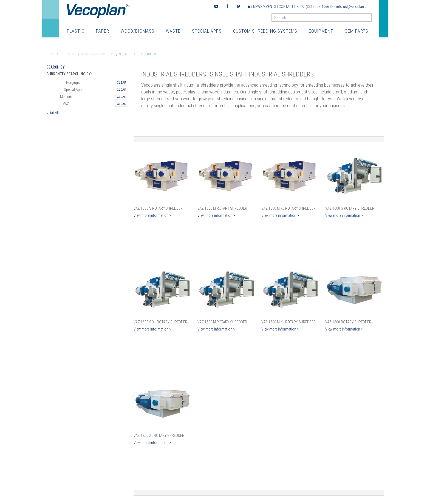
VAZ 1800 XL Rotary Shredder (159, 435)
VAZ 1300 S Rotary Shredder (158, 208)
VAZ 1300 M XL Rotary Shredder (288, 208)
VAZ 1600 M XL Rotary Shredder (288, 322)
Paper (103, 31)
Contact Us (289, 7)
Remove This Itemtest (121, 82)
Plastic (76, 31)
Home (51, 54)
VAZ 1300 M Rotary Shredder (222, 208)
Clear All (53, 112)
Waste (173, 31)
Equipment (321, 31)
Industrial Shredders (98, 54)
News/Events (265, 7)
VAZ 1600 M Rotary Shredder (222, 322)
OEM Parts (357, 31)
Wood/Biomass (138, 31)
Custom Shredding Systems (265, 31)
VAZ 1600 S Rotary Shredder (350, 208)
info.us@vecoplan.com (354, 7)
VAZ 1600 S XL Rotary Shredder (160, 322)
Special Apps (207, 31)
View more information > (152, 215)
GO (369, 19)
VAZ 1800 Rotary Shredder (348, 322)
